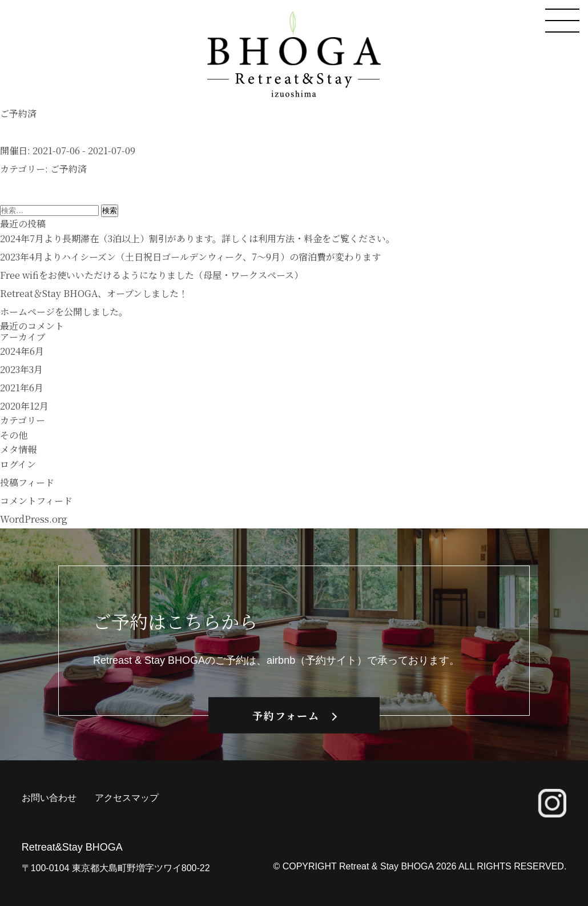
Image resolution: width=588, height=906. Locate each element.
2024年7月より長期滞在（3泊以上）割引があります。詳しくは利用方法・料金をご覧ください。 (198, 238)
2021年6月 (22, 388)
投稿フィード (27, 482)
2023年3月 (21, 369)
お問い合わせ (49, 798)
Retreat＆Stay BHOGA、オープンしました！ (94, 293)
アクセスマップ (127, 798)
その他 (14, 435)
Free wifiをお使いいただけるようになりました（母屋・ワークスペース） (152, 275)
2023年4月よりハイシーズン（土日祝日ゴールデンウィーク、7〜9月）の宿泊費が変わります (190, 257)
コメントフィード (36, 501)
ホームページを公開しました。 (64, 312)
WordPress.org (34, 519)
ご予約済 (69, 169)
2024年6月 (22, 351)
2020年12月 (24, 406)
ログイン (18, 464)
